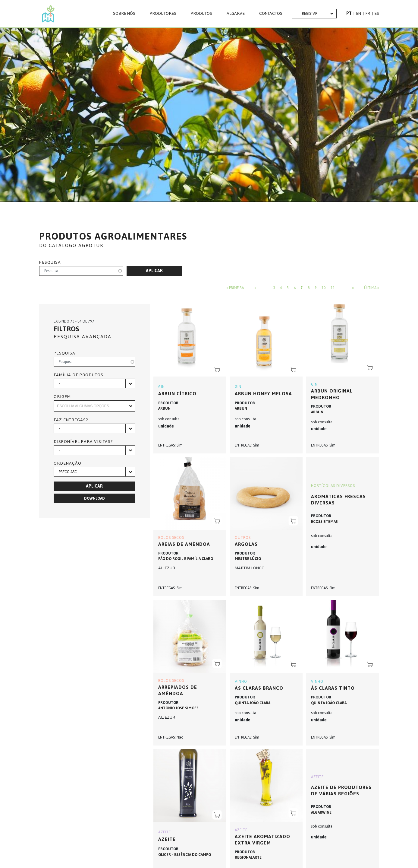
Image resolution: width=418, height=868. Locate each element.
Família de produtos (79, 375)
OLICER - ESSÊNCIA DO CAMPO (185, 855)
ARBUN (164, 409)
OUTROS (243, 538)
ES (377, 13)
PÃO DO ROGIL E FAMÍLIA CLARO (186, 559)
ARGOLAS (246, 544)
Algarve (236, 14)
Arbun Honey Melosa (263, 394)
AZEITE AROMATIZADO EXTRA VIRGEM (262, 840)
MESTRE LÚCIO (248, 559)
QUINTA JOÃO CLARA (253, 703)
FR (368, 13)
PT (349, 13)
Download (94, 498)
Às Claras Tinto (333, 688)
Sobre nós (124, 14)
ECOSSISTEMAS (324, 522)
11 (333, 288)
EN (358, 13)
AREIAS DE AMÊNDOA (184, 544)
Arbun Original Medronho (332, 394)
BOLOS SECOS (171, 538)
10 (324, 288)
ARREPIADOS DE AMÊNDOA (178, 690)
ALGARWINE (321, 812)
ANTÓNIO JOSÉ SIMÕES (178, 708)
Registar (310, 14)
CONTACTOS (271, 14)
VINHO (241, 682)
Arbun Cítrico (177, 394)
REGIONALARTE (248, 857)
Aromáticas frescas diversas (338, 500)
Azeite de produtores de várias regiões (341, 791)
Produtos (201, 14)
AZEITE (165, 832)
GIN (162, 387)
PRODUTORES (163, 14)
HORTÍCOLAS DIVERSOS (333, 486)
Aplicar (154, 271)
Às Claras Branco (259, 688)
